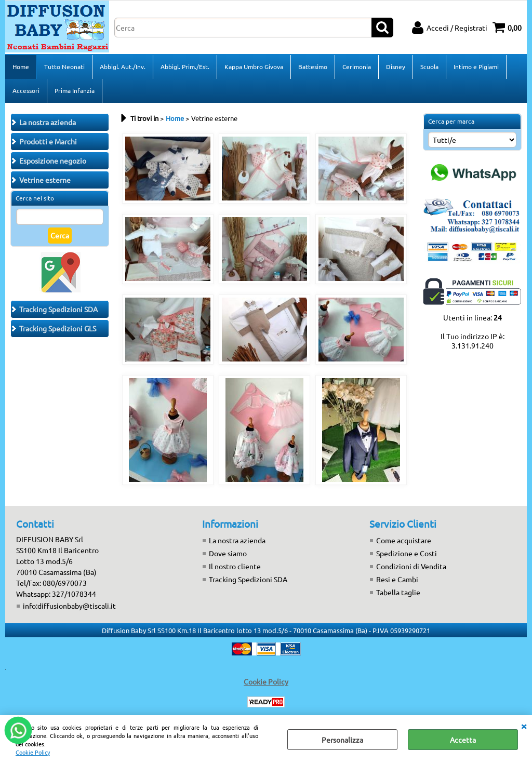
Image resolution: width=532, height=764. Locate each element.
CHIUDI (524, 726)
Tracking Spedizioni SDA (248, 579)
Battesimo (313, 66)
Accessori (26, 90)
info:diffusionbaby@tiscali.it (69, 606)
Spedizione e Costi (407, 553)
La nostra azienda (237, 540)
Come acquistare (404, 540)
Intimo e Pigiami (476, 66)
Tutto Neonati (64, 66)
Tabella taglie (398, 592)
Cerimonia (357, 66)
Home (21, 66)
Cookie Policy (33, 752)
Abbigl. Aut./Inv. (123, 66)
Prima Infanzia (75, 90)
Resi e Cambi (397, 579)
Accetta (463, 740)
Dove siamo (228, 553)
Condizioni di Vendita (411, 566)
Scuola (429, 66)
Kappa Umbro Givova (254, 66)
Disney (396, 66)
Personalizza (342, 740)
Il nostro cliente (235, 566)
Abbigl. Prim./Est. (185, 66)
